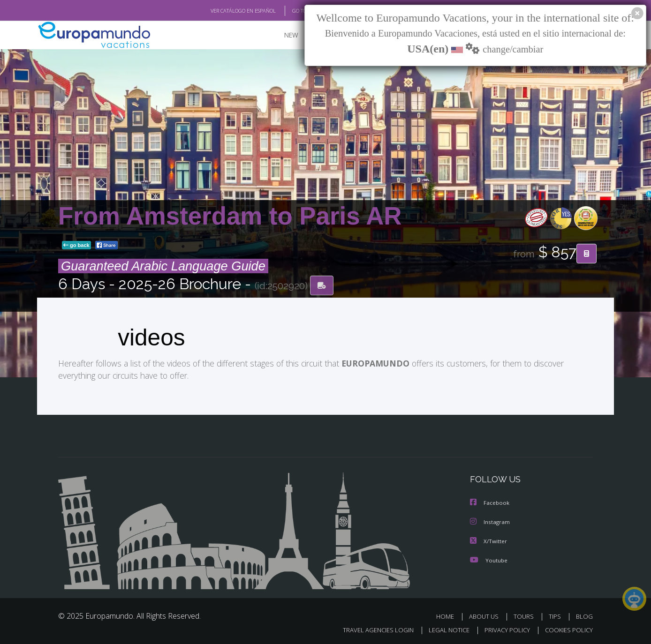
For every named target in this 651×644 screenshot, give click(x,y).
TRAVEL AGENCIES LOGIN (369, 628)
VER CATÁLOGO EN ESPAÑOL (222, 11)
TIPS (556, 615)
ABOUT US (486, 615)
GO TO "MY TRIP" (296, 11)
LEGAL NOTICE (443, 628)
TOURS (526, 615)
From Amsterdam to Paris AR (230, 216)
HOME (449, 615)
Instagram (490, 521)
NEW (282, 35)
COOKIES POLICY (567, 628)
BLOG (584, 615)
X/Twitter (489, 540)
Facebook (490, 503)
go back (76, 246)
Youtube (489, 559)
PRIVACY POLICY (503, 628)
